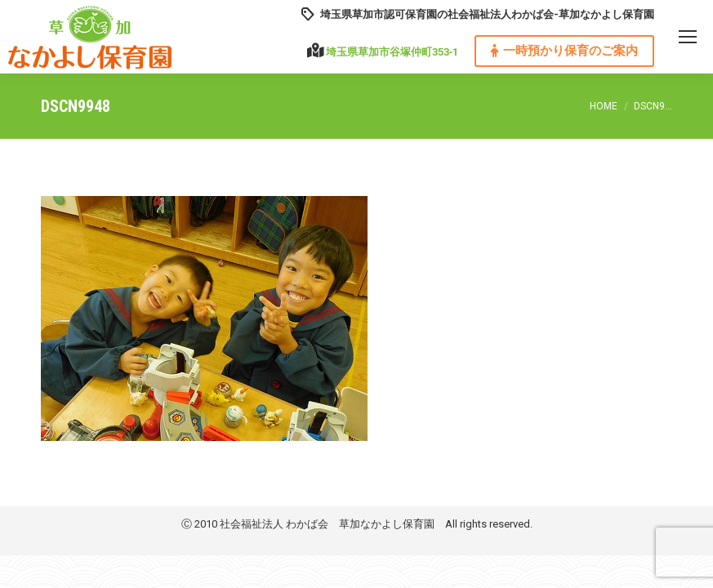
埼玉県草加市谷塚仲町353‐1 (392, 52)
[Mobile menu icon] (688, 37)
